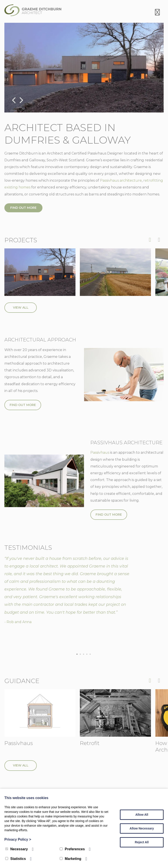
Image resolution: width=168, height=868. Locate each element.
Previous (14, 100)
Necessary (17, 849)
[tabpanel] (84, 590)
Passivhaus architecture (121, 180)
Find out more (23, 208)
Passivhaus (100, 453)
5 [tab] (91, 654)
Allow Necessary (142, 828)
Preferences (72, 849)
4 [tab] (88, 654)
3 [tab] (85, 654)
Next (21, 100)
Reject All (142, 842)
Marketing (71, 859)
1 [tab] (78, 654)
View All (21, 307)
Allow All (142, 815)
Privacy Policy (18, 839)
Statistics (16, 859)
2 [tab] (81, 654)
